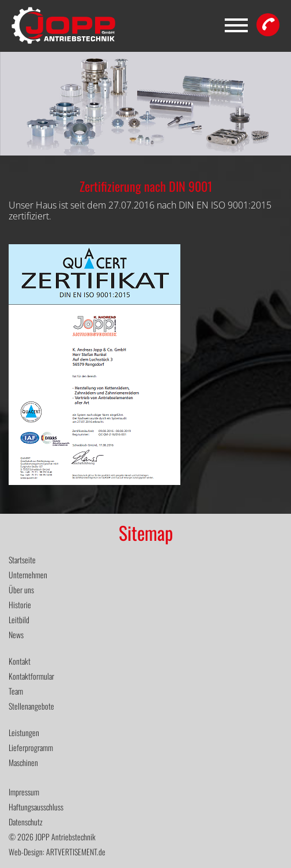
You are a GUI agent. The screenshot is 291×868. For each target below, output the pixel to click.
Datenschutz (26, 822)
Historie (20, 604)
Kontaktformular (31, 676)
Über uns (21, 590)
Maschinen (23, 762)
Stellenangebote (31, 706)
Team (16, 691)
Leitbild (19, 619)
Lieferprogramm (31, 747)
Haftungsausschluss (36, 807)
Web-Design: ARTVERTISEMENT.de (57, 852)
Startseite (22, 560)
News (16, 634)
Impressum (24, 792)
